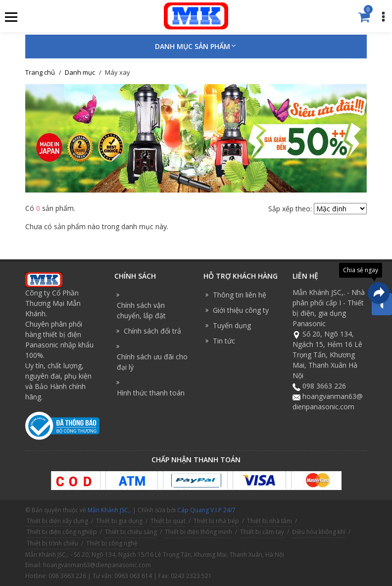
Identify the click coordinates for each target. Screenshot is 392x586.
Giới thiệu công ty (241, 310)
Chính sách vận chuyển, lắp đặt (141, 310)
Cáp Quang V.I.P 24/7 (206, 510)
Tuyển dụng (232, 325)
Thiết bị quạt (168, 521)
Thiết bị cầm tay (262, 532)
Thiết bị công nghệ (112, 543)
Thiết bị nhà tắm (269, 521)
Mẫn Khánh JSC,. (109, 510)
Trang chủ (40, 72)
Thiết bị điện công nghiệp (62, 532)
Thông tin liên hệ (240, 295)
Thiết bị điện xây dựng (57, 521)
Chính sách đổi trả (152, 331)
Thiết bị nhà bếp (216, 521)
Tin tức (224, 341)
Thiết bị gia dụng (119, 521)
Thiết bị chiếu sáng (131, 532)
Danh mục (80, 72)
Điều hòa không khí (319, 532)
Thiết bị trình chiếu (52, 543)
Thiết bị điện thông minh (198, 532)
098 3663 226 (324, 386)
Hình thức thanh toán (151, 393)
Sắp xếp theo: (290, 209)
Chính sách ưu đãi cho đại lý (152, 362)
